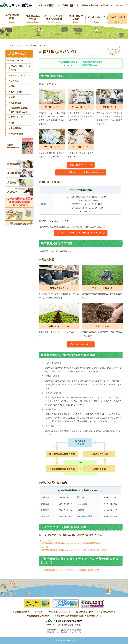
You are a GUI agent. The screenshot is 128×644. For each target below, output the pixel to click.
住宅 (13, 97)
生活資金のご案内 (69, 62)
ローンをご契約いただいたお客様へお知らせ (79, 172)
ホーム (8, 45)
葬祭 (13, 86)
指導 (13, 123)
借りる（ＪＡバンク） (21, 75)
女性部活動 (16, 128)
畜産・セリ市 (17, 117)
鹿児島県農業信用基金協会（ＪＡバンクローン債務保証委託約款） (72, 543)
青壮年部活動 (17, 134)
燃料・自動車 (17, 92)
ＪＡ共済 (15, 81)
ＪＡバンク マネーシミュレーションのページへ (79, 233)
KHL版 (45, 547)
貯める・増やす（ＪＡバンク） (21, 68)
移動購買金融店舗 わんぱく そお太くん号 (21, 110)
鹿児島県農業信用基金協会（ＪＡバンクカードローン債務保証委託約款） (75, 550)
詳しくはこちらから (79, 165)
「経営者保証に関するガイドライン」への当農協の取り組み (69, 570)
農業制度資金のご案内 (93, 62)
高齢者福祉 (16, 103)
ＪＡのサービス (21, 45)
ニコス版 (46, 540)
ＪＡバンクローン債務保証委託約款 (82, 65)
